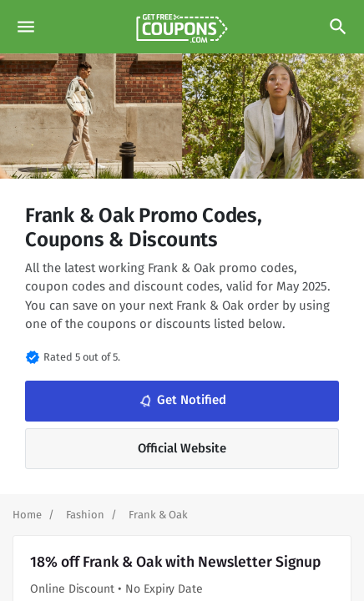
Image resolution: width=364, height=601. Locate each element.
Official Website (182, 448)
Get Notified (181, 401)
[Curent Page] (158, 515)
